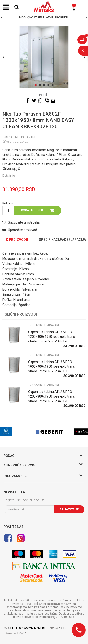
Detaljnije (9, 176)
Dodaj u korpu (32, 210)
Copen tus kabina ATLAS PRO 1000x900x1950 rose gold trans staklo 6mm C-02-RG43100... (52, 366)
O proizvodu (17, 240)
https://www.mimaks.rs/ (30, 628)
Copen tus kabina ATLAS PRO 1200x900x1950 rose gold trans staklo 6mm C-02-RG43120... (52, 337)
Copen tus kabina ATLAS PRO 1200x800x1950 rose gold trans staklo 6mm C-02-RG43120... (52, 396)
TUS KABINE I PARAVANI (19, 137)
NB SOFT (64, 628)
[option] (44, 18)
